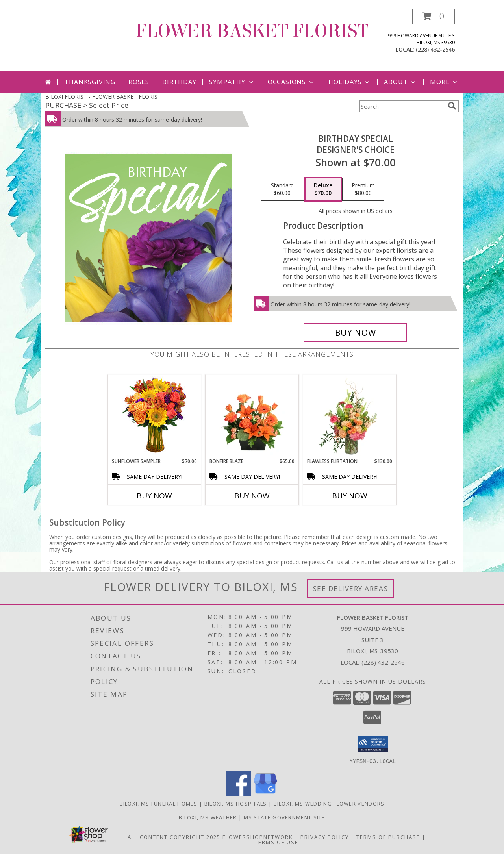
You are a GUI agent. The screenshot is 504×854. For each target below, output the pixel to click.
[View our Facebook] (239, 794)
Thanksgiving (90, 82)
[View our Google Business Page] (265, 794)
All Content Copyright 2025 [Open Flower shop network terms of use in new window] (174, 837)
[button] (434, 16)
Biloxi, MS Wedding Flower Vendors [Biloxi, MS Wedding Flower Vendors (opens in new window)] (329, 803)
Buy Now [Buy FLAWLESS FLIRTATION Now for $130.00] (350, 496)
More (444, 82)
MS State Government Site (284, 817)
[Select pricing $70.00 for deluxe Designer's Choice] (323, 189)
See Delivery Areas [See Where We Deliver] (351, 588)
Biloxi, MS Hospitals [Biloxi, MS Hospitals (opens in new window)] (236, 803)
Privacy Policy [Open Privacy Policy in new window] (325, 837)
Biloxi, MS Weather (208, 817)
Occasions (292, 82)
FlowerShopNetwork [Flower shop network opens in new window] (258, 837)
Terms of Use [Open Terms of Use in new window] (277, 842)
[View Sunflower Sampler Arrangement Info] (155, 416)
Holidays (350, 82)
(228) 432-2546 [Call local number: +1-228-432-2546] (435, 49)
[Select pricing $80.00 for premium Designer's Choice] (363, 189)
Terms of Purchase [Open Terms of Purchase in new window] (388, 837)
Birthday (179, 82)
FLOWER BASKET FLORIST (252, 31)
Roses (139, 82)
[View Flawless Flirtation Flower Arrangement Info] (350, 416)
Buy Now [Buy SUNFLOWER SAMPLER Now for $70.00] (154, 496)
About (400, 82)
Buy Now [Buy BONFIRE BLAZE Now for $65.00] (252, 496)
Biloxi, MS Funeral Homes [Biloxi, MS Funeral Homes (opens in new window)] (159, 803)
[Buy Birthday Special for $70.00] (355, 333)
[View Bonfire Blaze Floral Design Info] (252, 416)
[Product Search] (402, 106)
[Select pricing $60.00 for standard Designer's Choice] (282, 189)
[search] (452, 106)
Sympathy (232, 82)
